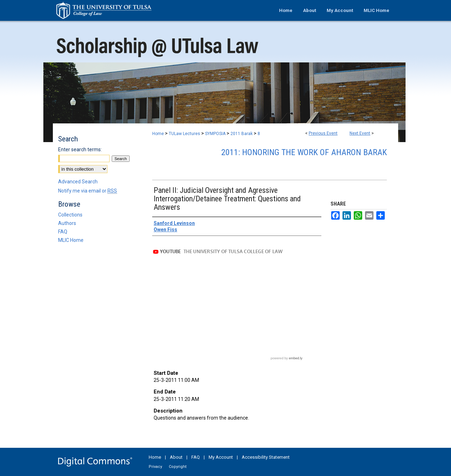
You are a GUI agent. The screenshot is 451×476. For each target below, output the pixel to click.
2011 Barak (242, 134)
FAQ (63, 232)
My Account (221, 457)
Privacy (155, 467)
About (176, 457)
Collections (70, 215)
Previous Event (323, 133)
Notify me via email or (88, 191)
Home (158, 134)
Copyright (178, 467)
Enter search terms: (80, 149)
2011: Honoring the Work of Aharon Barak (304, 152)
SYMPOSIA (216, 134)
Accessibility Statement (266, 457)
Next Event (360, 133)
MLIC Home (71, 240)
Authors (67, 223)
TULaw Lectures (185, 134)
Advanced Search (78, 182)
